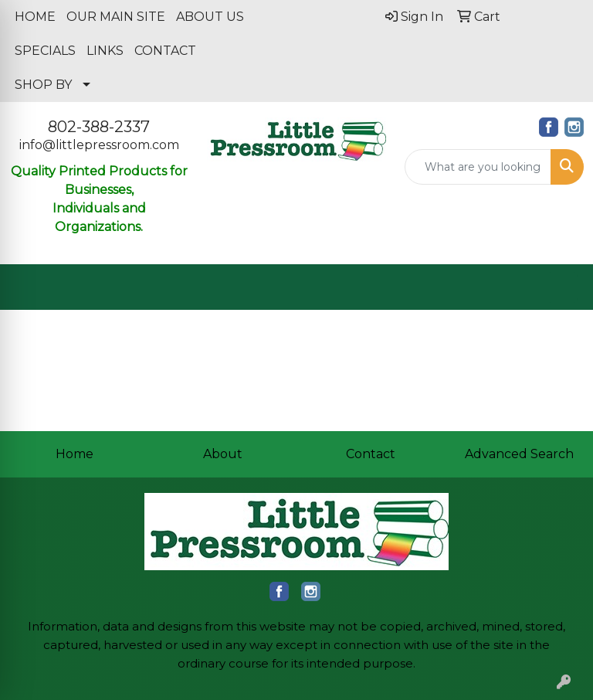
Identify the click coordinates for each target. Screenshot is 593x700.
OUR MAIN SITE (116, 17)
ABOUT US (210, 17)
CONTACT (165, 51)
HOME (35, 17)
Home (75, 454)
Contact (371, 454)
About (223, 454)
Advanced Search (519, 454)
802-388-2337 (99, 127)
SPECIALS (45, 51)
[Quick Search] (478, 167)
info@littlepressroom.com (99, 145)
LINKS (105, 51)
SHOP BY (43, 85)
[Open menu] (562, 287)
